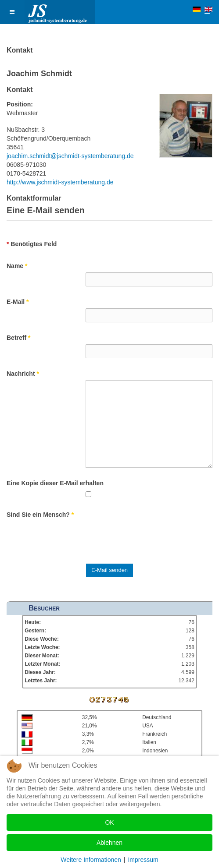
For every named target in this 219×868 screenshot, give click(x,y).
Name (17, 266)
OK (109, 822)
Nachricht (23, 374)
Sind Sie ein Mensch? (40, 515)
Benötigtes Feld (32, 244)
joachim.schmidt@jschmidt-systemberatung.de (70, 156)
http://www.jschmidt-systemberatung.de (60, 182)
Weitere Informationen (91, 860)
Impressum (143, 860)
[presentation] (152, 538)
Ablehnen (109, 843)
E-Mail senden (109, 570)
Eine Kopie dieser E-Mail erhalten (55, 483)
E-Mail (18, 302)
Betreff (18, 338)
